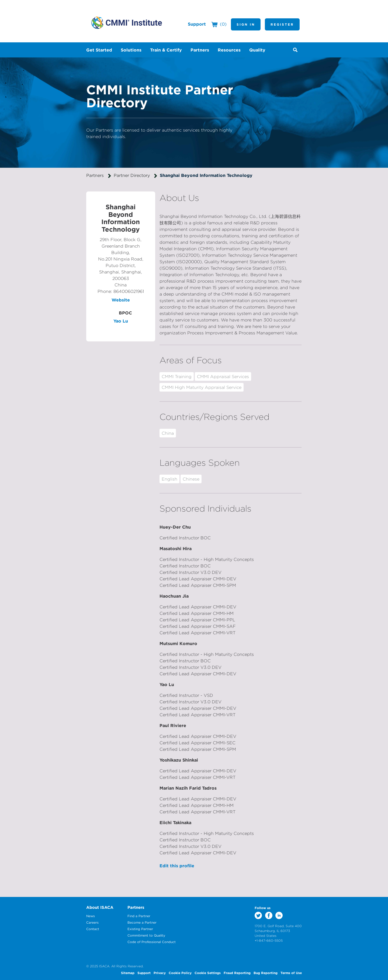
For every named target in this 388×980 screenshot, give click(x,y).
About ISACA (100, 907)
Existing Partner (140, 929)
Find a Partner (139, 916)
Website (121, 300)
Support (197, 24)
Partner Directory (132, 175)
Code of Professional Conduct (152, 942)
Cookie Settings (208, 973)
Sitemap (128, 973)
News (91, 916)
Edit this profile (177, 866)
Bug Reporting (266, 973)
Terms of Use (291, 973)
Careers (92, 922)
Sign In (246, 24)
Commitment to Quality (146, 935)
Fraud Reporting (237, 973)
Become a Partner (142, 922)
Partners (95, 175)
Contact (93, 929)
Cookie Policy (180, 973)
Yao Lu (121, 321)
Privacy (160, 973)
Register (282, 24)
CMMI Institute (127, 23)
